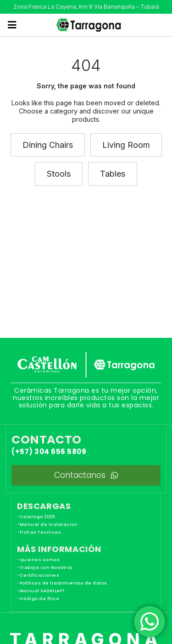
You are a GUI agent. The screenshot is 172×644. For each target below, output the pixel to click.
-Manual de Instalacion (47, 525)
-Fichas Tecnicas (39, 532)
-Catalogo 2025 (36, 517)
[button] (12, 25)
